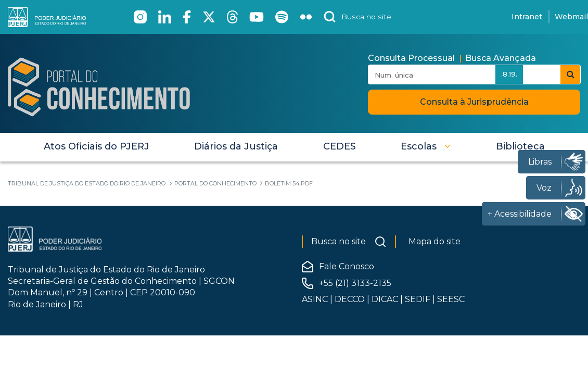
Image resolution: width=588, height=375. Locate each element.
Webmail (571, 17)
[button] (426, 146)
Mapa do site (434, 241)
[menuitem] (97, 146)
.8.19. (509, 74)
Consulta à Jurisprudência (474, 102)
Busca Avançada (501, 58)
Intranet (527, 17)
